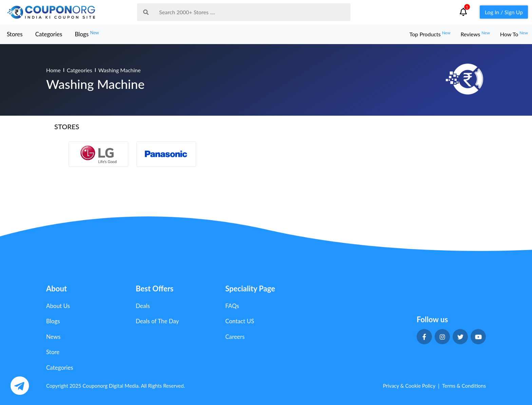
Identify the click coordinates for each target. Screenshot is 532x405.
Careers (235, 337)
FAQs (232, 306)
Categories (49, 34)
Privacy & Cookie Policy (409, 386)
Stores (15, 34)
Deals (143, 306)
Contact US (240, 321)
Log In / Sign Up (504, 12)
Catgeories (80, 70)
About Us (58, 306)
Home (53, 70)
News (53, 337)
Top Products (430, 34)
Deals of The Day (157, 321)
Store (53, 352)
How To (514, 34)
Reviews (475, 34)
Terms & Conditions (464, 386)
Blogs (87, 34)
